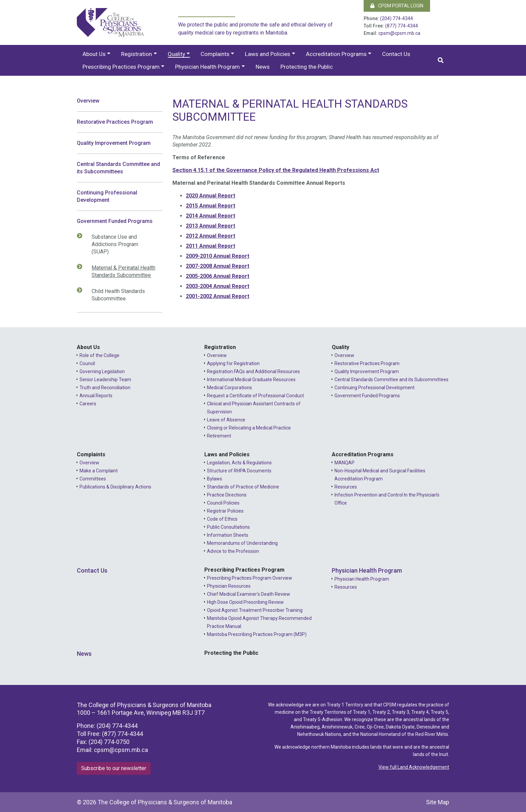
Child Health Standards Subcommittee (115, 295)
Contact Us (396, 54)
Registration (137, 54)
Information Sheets (228, 535)
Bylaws (215, 479)
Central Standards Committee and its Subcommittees (118, 168)
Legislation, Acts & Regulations (239, 463)
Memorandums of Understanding (242, 543)
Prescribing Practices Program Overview (250, 578)
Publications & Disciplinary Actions (115, 487)
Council (87, 363)
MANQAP (345, 463)
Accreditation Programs (336, 54)
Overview (88, 101)
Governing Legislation (102, 371)
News (263, 67)
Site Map (438, 802)
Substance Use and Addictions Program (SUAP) (112, 244)
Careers (88, 404)
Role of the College (99, 355)
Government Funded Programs (115, 221)
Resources (346, 487)
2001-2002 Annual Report (218, 296)
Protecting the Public (307, 67)
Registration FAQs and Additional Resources (253, 371)
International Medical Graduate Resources (251, 380)
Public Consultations (228, 527)
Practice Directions (227, 495)
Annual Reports (96, 396)
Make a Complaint (99, 471)
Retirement (219, 436)
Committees (93, 479)
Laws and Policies (268, 54)
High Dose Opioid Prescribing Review (245, 602)
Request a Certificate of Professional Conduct (255, 396)
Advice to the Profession (233, 551)
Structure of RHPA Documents (239, 471)
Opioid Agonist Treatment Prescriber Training (255, 610)
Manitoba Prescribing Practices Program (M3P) (257, 634)
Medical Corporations (229, 388)
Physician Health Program (207, 67)
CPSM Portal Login (397, 6)
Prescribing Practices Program (121, 67)
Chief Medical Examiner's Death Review (249, 594)
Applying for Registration (233, 363)
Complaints (215, 54)
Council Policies (223, 503)
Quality (176, 54)
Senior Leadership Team (105, 380)
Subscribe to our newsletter (114, 768)
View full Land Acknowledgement (414, 767)
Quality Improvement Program (114, 143)
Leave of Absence (226, 420)
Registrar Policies (225, 511)
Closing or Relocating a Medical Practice (249, 428)
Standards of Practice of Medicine (243, 487)
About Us (94, 54)
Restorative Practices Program (115, 122)
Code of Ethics (222, 519)
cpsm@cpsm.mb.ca (399, 33)
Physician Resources (229, 586)
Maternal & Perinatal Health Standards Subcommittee (120, 271)
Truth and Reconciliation (105, 388)
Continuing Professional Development (107, 196)
